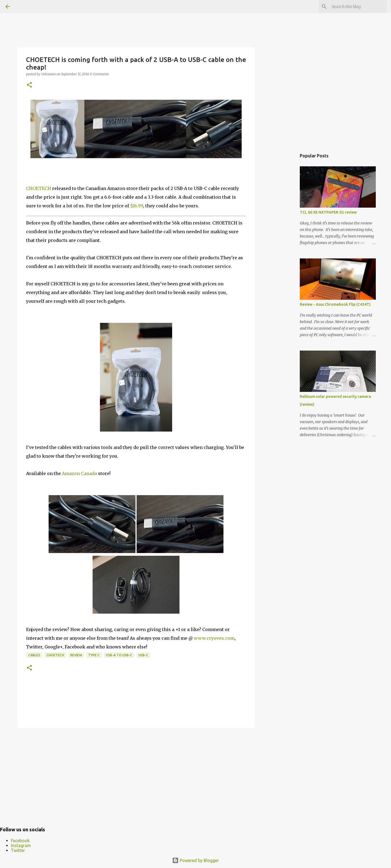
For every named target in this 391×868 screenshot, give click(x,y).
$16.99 (137, 206)
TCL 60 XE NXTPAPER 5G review (328, 212)
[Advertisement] (136, 774)
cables (34, 655)
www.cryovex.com (214, 638)
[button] (29, 85)
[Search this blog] (358, 7)
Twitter (18, 850)
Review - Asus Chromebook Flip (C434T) (335, 304)
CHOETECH (39, 188)
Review (76, 655)
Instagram (21, 845)
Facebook (20, 841)
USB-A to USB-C (119, 655)
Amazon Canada (79, 473)
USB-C (143, 655)
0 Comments (99, 74)
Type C (94, 655)
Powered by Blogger (195, 860)
